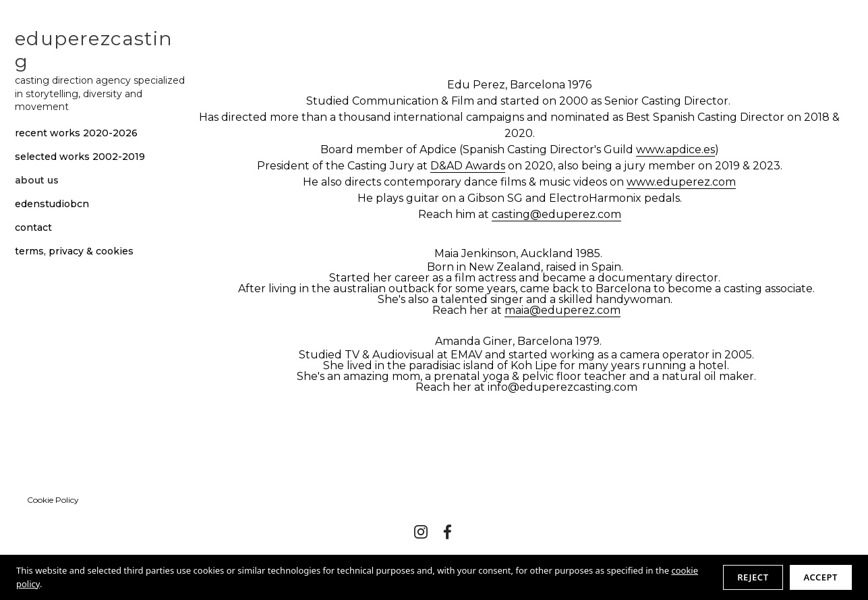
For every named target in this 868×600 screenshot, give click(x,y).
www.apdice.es (675, 149)
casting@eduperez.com (556, 214)
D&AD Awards (468, 166)
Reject (753, 577)
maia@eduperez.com (562, 310)
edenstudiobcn (52, 204)
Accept (821, 577)
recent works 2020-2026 (76, 133)
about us (37, 181)
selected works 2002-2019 (80, 157)
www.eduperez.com (681, 182)
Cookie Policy (53, 500)
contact (33, 228)
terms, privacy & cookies (74, 251)
